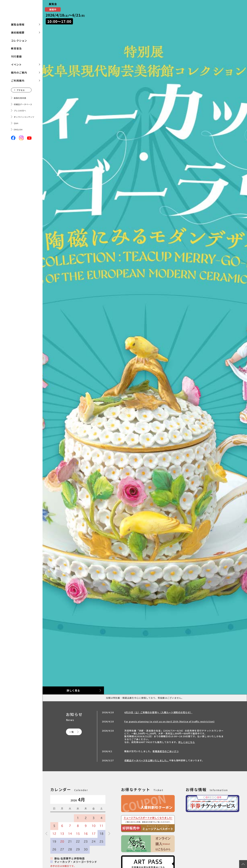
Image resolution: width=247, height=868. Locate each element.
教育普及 (16, 48)
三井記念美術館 (21, 12)
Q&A (16, 123)
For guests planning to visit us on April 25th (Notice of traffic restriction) (169, 721)
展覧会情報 (18, 24)
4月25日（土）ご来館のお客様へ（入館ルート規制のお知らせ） (158, 712)
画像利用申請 (20, 98)
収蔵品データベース (23, 104)
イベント (16, 64)
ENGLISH (18, 129)
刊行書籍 (16, 56)
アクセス (21, 90)
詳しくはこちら (187, 742)
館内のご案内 (19, 72)
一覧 (72, 732)
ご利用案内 (18, 81)
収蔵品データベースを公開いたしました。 (147, 760)
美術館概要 (18, 32)
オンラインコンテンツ (24, 117)
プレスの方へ (20, 111)
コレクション (19, 41)
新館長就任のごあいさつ (166, 751)
